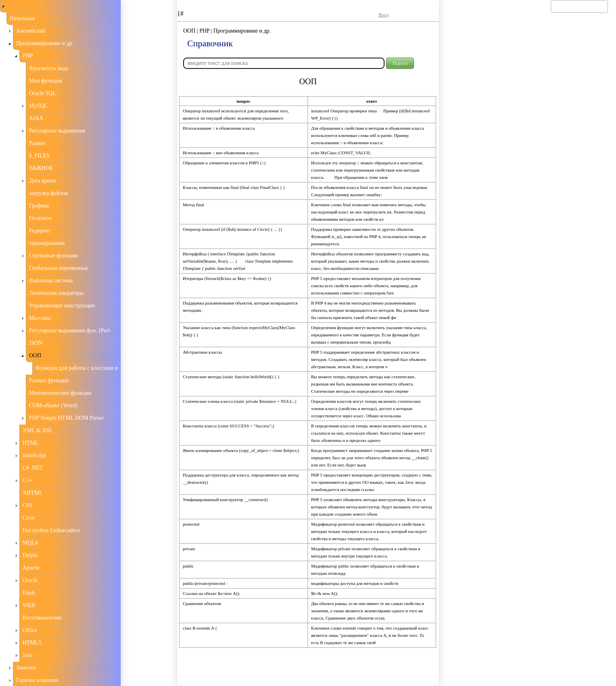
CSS (28, 505)
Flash (29, 593)
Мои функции (46, 81)
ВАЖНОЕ (41, 168)
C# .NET (33, 468)
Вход (383, 15)
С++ (28, 480)
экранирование (47, 243)
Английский (31, 31)
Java (28, 655)
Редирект (40, 231)
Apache (31, 568)
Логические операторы (56, 293)
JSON (36, 343)
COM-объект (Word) (53, 405)
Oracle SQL (42, 93)
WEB (29, 605)
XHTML (33, 493)
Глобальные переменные (59, 268)
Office (30, 630)
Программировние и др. (45, 43)
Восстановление (42, 618)
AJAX (36, 118)
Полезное (40, 218)
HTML (31, 443)
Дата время (42, 181)
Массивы (40, 318)
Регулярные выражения (57, 131)
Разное (37, 143)
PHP (28, 56)
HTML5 (32, 643)
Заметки (26, 668)
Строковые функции (53, 256)
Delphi (30, 555)
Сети (28, 518)
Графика (39, 206)
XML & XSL (38, 430)
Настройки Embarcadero (51, 530)
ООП (35, 355)
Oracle (30, 580)
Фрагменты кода (49, 68)
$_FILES (39, 156)
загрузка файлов (49, 193)
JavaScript (34, 455)
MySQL (38, 106)
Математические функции (60, 393)
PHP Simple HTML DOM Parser (66, 418)
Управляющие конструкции (62, 306)
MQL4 (30, 543)
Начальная (22, 18)
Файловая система (51, 281)
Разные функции (49, 380)
